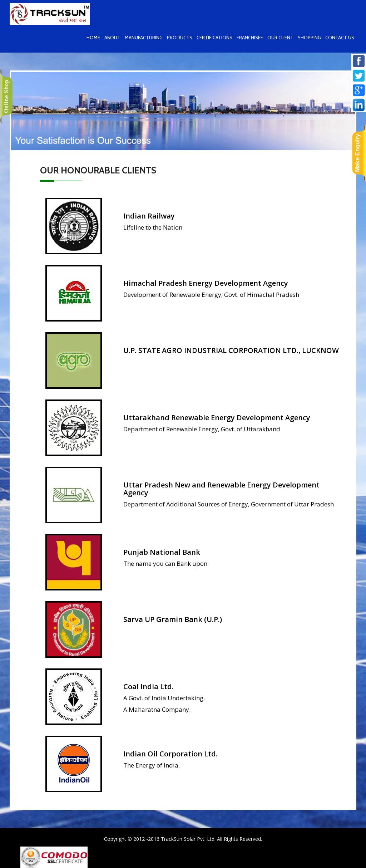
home (93, 38)
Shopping (309, 38)
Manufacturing (144, 38)
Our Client (280, 38)
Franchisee (250, 38)
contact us (340, 38)
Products (180, 38)
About (112, 38)
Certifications (214, 38)
